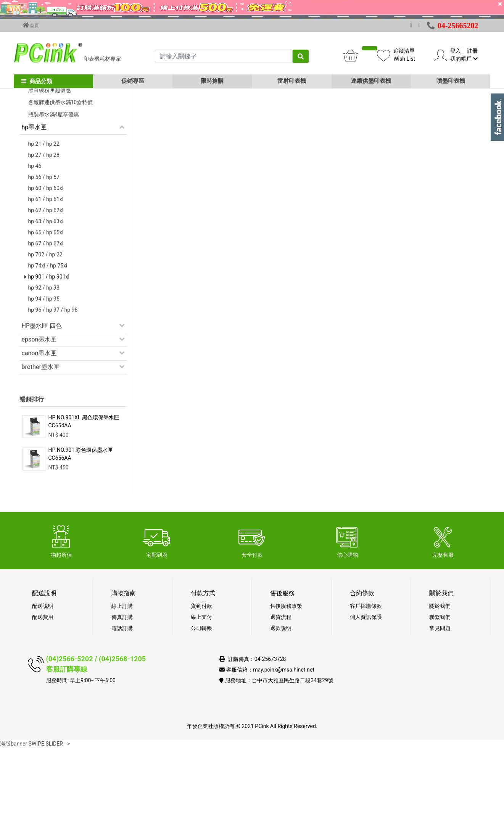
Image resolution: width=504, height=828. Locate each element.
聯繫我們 (440, 697)
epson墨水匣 (39, 420)
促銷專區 (133, 81)
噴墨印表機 (451, 81)
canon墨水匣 (39, 433)
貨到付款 (201, 686)
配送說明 (43, 686)
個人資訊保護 (366, 697)
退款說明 (281, 708)
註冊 (472, 51)
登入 (456, 51)
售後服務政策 (286, 686)
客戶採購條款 (366, 686)
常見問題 (440, 708)
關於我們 (440, 686)
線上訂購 (122, 686)
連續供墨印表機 (371, 81)
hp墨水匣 (34, 207)
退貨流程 (281, 697)
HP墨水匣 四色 (42, 406)
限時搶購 (212, 81)
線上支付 (201, 697)
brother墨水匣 (41, 447)
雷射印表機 (292, 81)
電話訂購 (122, 708)
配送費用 (43, 697)
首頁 (31, 25)
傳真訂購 (122, 697)
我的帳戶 (464, 59)
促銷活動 (34, 141)
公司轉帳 (201, 708)
